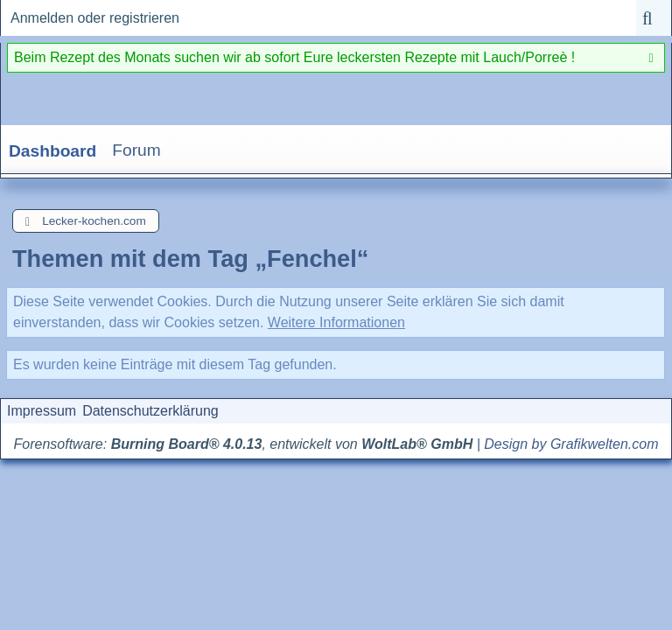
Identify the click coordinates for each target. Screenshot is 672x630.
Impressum (42, 411)
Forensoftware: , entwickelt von (244, 444)
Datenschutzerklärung (150, 411)
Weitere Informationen (336, 322)
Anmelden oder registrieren (95, 18)
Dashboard (52, 151)
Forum (136, 150)
